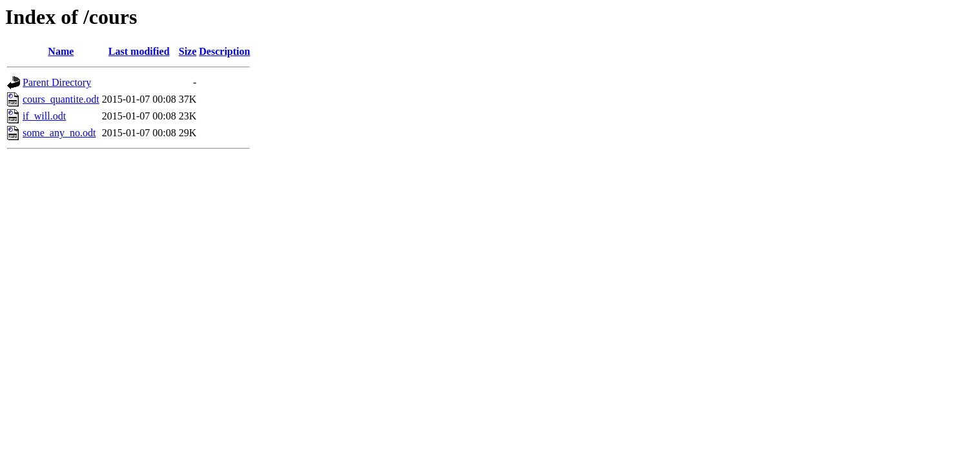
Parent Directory (57, 82)
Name (61, 51)
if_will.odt (44, 116)
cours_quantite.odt (61, 99)
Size (188, 51)
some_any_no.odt (59, 133)
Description (224, 51)
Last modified (139, 51)
